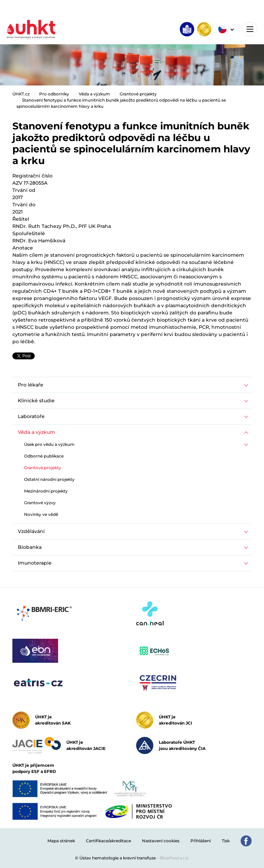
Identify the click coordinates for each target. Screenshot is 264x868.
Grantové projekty (138, 94)
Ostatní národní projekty (49, 479)
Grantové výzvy (40, 503)
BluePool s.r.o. (175, 858)
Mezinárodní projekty (46, 491)
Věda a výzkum (94, 94)
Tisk (226, 841)
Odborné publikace (44, 456)
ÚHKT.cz (21, 94)
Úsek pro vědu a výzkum (49, 444)
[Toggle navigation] (250, 29)
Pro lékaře (31, 385)
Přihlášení (201, 841)
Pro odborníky (54, 94)
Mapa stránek (61, 841)
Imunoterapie (35, 563)
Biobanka (30, 547)
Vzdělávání (31, 531)
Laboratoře (31, 416)
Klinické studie (36, 401)
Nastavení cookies (161, 841)
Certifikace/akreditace (108, 841)
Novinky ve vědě (41, 514)
